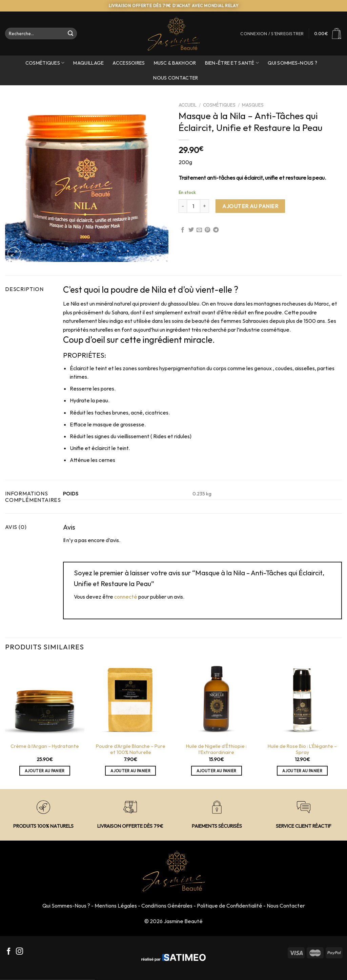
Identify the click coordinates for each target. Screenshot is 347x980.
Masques (253, 105)
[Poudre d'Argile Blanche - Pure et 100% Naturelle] (130, 699)
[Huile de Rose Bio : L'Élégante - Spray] (302, 699)
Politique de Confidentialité (230, 906)
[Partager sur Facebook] (183, 230)
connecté (126, 597)
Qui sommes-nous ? (292, 63)
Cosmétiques (45, 63)
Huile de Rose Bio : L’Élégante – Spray (302, 749)
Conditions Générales (167, 906)
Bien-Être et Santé (232, 63)
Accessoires (129, 63)
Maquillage (88, 63)
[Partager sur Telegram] (216, 230)
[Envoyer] (71, 34)
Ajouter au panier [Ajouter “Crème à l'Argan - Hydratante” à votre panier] (45, 771)
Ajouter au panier (250, 206)
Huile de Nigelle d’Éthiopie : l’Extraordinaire (216, 749)
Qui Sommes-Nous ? (66, 906)
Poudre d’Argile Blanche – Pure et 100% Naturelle (131, 749)
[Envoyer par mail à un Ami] (199, 230)
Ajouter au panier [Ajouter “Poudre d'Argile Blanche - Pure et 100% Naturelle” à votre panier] (130, 771)
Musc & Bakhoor (175, 63)
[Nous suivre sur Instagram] (19, 952)
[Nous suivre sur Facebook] (9, 952)
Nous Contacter (176, 78)
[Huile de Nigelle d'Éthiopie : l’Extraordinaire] (217, 699)
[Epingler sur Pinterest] (207, 230)
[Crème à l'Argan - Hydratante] (45, 699)
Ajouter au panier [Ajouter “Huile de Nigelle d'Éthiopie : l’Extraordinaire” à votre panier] (217, 771)
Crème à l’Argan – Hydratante (45, 746)
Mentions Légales (116, 906)
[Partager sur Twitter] (191, 230)
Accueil (188, 105)
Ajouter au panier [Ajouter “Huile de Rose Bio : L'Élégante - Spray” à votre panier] (302, 771)
